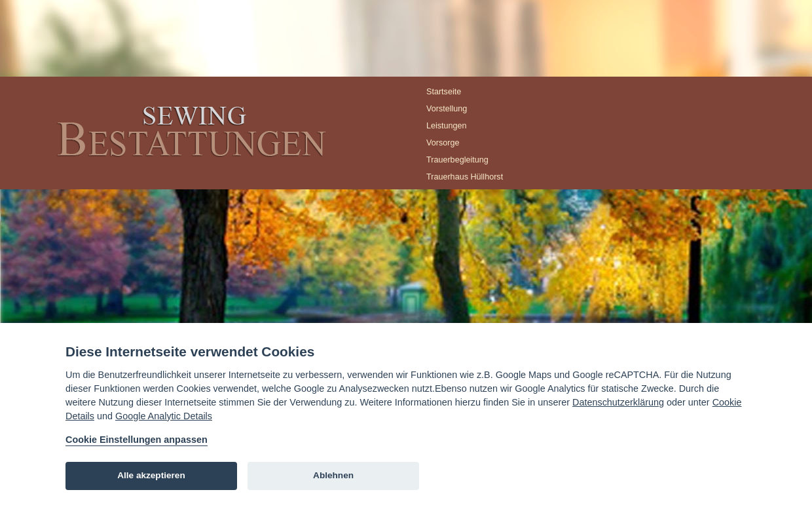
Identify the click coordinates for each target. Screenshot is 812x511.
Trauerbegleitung (457, 160)
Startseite (444, 92)
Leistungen (447, 126)
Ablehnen (333, 475)
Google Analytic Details (164, 416)
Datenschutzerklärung (618, 402)
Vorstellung (447, 109)
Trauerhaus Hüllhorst (465, 177)
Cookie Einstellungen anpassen (137, 440)
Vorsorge (443, 143)
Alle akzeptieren (151, 475)
